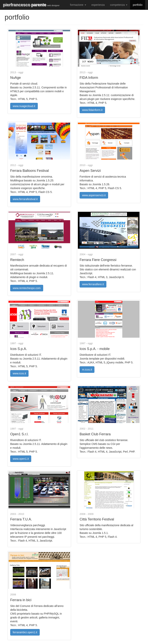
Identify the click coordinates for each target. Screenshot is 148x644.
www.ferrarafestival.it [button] (25, 199)
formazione (78, 5)
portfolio (138, 5)
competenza (119, 5)
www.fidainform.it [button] (92, 110)
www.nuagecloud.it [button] (24, 106)
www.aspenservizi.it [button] (94, 195)
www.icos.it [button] (19, 373)
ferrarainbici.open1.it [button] (25, 632)
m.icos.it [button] (87, 370)
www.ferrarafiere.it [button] (93, 284)
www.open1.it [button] (21, 459)
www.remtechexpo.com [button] (27, 288)
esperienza (98, 5)
